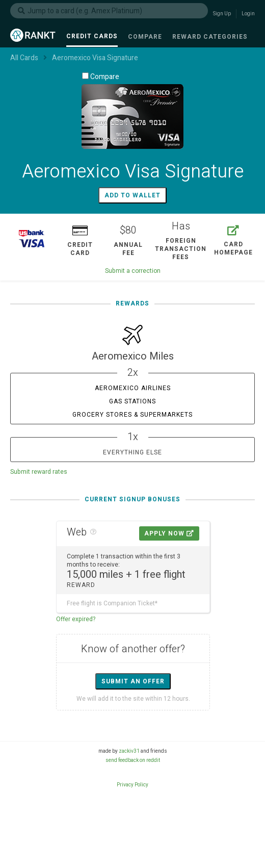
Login (248, 14)
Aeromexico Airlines (133, 388)
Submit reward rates (39, 472)
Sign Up (222, 14)
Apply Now (169, 533)
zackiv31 (129, 751)
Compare (101, 76)
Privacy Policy (132, 785)
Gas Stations (132, 401)
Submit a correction (133, 271)
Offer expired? (76, 619)
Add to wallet (132, 195)
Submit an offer (133, 681)
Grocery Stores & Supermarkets (132, 415)
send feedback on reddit (133, 760)
